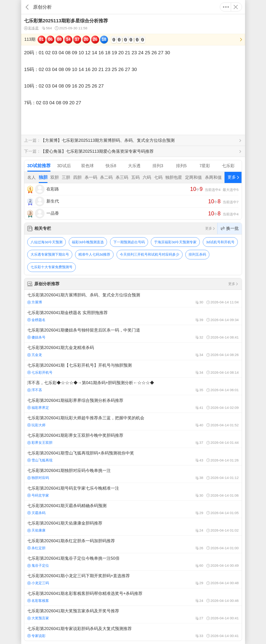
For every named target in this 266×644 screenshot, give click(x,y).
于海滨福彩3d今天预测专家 (175, 242)
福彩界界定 (38, 408)
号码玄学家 (38, 495)
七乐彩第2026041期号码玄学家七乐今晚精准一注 (133, 491)
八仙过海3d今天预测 (47, 242)
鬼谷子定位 (38, 565)
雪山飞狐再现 (40, 460)
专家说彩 (36, 636)
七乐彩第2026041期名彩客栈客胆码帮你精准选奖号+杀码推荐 (133, 597)
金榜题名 (36, 320)
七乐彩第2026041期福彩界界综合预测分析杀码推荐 (133, 404)
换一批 (230, 229)
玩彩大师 (36, 425)
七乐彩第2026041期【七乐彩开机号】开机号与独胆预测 (133, 369)
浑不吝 (35, 390)
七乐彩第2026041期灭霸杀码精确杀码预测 (133, 509)
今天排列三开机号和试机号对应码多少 (150, 254)
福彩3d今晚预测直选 (88, 242)
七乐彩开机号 (40, 372)
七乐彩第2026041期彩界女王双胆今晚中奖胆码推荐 (133, 439)
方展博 (35, 302)
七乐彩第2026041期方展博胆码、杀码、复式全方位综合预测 (133, 298)
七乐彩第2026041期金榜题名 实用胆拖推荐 (133, 316)
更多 (226, 7)
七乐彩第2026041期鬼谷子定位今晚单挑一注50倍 (133, 562)
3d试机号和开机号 (220, 242)
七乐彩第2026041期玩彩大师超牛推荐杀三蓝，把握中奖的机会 (133, 421)
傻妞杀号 (36, 337)
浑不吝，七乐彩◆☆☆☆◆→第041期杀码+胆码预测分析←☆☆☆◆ (133, 386)
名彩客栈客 (38, 601)
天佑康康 (36, 530)
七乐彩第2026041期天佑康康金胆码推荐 (133, 527)
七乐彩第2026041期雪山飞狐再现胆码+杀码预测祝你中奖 (133, 457)
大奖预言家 (38, 618)
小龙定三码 (38, 583)
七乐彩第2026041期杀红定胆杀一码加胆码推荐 (133, 544)
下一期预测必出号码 (129, 242)
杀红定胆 (36, 548)
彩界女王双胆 (40, 442)
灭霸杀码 (36, 513)
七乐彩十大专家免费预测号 (52, 267)
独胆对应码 (38, 478)
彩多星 (31, 28)
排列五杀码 (197, 254)
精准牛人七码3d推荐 (94, 254)
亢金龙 (35, 355)
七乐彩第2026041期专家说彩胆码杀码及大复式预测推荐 (133, 632)
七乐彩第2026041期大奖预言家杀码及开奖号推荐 (133, 614)
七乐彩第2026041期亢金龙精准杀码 (133, 351)
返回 (27, 7)
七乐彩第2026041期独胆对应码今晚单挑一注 (133, 474)
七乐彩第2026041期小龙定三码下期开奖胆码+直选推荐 (133, 579)
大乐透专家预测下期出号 (50, 254)
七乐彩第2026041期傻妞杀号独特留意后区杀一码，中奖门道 (133, 334)
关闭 (236, 7)
